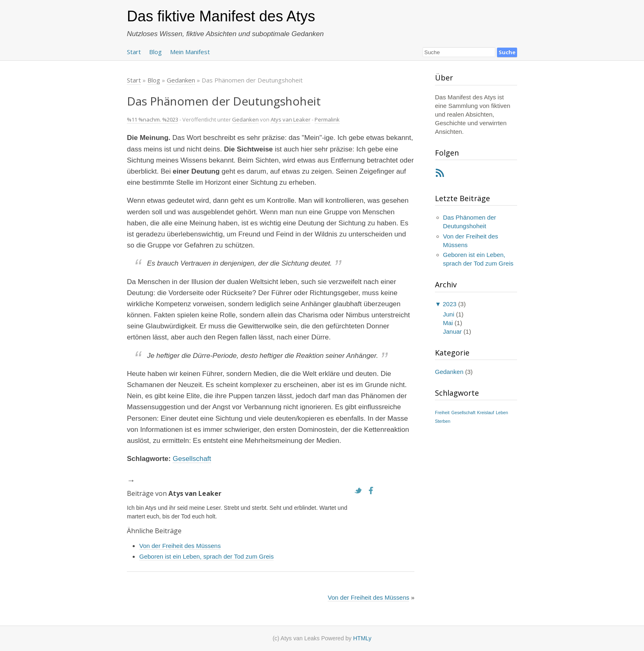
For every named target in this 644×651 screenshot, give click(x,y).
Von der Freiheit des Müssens (180, 546)
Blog (155, 52)
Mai (448, 323)
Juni (449, 314)
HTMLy (362, 638)
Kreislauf (486, 413)
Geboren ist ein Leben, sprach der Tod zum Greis (206, 556)
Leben (502, 413)
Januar (453, 331)
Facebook (373, 491)
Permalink (327, 119)
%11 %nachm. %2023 (153, 119)
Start (134, 52)
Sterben (443, 421)
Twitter (360, 491)
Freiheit (442, 413)
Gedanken (245, 119)
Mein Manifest (190, 52)
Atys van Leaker (291, 119)
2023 (450, 304)
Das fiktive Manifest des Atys (221, 16)
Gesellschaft (192, 459)
